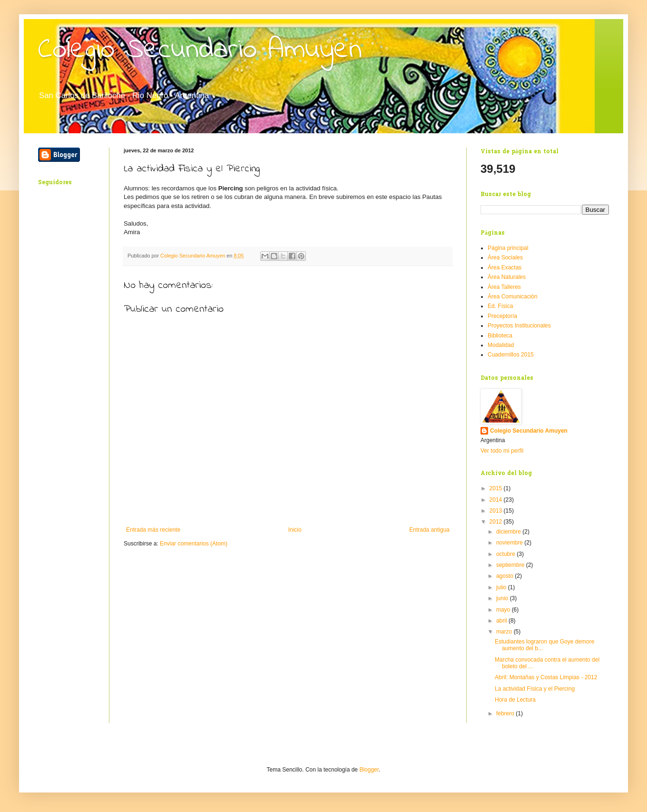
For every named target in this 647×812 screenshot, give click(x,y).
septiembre (511, 565)
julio (502, 587)
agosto (505, 576)
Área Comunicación (513, 297)
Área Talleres (504, 287)
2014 (497, 500)
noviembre (510, 543)
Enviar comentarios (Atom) (194, 544)
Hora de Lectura (515, 700)
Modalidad (501, 345)
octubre (506, 554)
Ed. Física (500, 306)
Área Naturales (507, 277)
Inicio (295, 530)
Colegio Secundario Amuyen (200, 50)
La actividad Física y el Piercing (535, 689)
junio (503, 598)
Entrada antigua (429, 530)
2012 (497, 522)
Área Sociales (505, 257)
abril (502, 621)
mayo (504, 610)
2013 (497, 511)
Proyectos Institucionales (519, 326)
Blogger (369, 770)
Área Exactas (505, 267)
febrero (506, 713)
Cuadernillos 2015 (511, 355)
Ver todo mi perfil (502, 451)
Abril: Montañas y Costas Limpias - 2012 (546, 677)
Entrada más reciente (153, 530)
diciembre (509, 532)
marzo (505, 632)
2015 (497, 488)
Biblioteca (500, 336)
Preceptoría (502, 316)
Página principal (508, 248)
